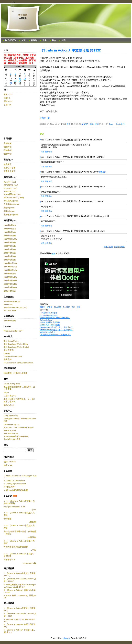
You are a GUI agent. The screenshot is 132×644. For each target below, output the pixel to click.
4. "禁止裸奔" (10, 487)
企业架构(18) (9, 204)
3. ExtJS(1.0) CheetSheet (15, 484)
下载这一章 (45, 118)
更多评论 (48, 152)
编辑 (92, 124)
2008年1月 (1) (10, 236)
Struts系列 (120, 124)
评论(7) (85, 124)
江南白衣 (8, 396)
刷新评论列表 (119, 247)
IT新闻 (50, 307)
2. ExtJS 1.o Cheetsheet (14, 481)
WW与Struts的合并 (48, 332)
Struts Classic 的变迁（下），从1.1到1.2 (56, 327)
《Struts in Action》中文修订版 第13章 (70, 50)
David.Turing (9, 384)
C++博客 (66, 307)
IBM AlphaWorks (11, 341)
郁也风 (7, 405)
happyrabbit (104, 216)
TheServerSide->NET (13, 331)
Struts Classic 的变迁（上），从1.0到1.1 (56, 330)
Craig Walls (9, 416)
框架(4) (7, 211)
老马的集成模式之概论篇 (50, 322)
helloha (102, 231)
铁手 (69, 124)
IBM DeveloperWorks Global (16, 347)
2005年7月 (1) (10, 321)
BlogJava (11, 40)
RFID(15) (7, 191)
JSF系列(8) (8, 185)
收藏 (97, 124)
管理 (64, 40)
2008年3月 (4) (10, 232)
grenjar (102, 187)
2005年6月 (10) (10, 284)
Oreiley (7, 353)
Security (7, 310)
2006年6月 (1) (10, 246)
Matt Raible (9, 433)
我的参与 (8, 150)
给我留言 (8, 164)
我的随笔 (8, 143)
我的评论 (8, 147)
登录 (54, 253)
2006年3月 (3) (10, 253)
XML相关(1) (9, 201)
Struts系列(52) (10, 194)
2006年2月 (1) (10, 256)
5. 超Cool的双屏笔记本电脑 (16, 490)
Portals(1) (8, 188)
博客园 (43, 307)
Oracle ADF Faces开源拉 (50, 325)
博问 (73, 307)
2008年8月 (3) (10, 225)
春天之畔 (8, 359)
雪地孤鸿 (102, 172)
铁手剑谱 (23, 15)
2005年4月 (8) (10, 291)
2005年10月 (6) (10, 270)
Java (6, 304)
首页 (23, 40)
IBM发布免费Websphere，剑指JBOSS (55, 335)
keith (101, 201)
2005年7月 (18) (10, 281)
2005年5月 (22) (10, 287)
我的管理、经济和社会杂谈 (15, 373)
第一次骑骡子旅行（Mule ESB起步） (55, 318)
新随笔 (34, 40)
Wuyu (6, 393)
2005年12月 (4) (10, 263)
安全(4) (7, 208)
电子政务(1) (9, 215)
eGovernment (10, 301)
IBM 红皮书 (9, 350)
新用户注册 (108, 247)
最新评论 (8, 154)
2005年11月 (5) (10, 267)
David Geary (9, 424)
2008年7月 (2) (10, 229)
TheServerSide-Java (13, 356)
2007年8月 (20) (10, 239)
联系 (44, 40)
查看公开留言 (10, 168)
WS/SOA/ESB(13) (11, 198)
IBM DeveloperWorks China (16, 344)
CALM (101, 157)
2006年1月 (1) (10, 260)
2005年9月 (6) (10, 274)
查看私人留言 (10, 171)
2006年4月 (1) (10, 249)
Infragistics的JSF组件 (49, 313)
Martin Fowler (10, 430)
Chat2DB (58, 307)
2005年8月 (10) (10, 277)
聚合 (54, 40)
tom (100, 140)
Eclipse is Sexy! (46, 320)
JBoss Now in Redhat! (49, 315)
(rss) (14, 182)
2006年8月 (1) (10, 243)
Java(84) (7, 182)
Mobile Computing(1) (13, 307)
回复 (42, 152)
